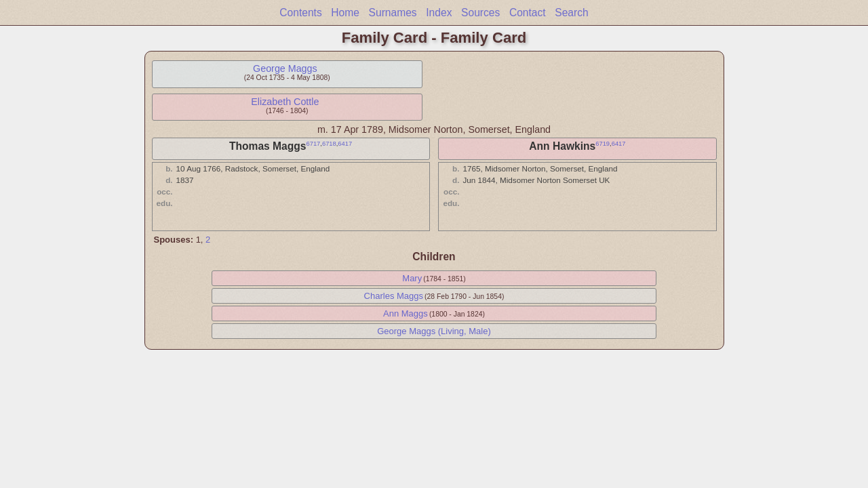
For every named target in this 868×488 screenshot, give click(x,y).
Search (571, 13)
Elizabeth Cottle (285, 102)
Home (345, 13)
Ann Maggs (406, 313)
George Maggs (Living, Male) (434, 331)
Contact (528, 13)
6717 (313, 144)
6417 (345, 144)
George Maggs (285, 68)
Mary (412, 278)
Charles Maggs (394, 296)
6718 (329, 144)
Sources (480, 13)
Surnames (393, 13)
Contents (300, 13)
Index (439, 13)
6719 (603, 144)
